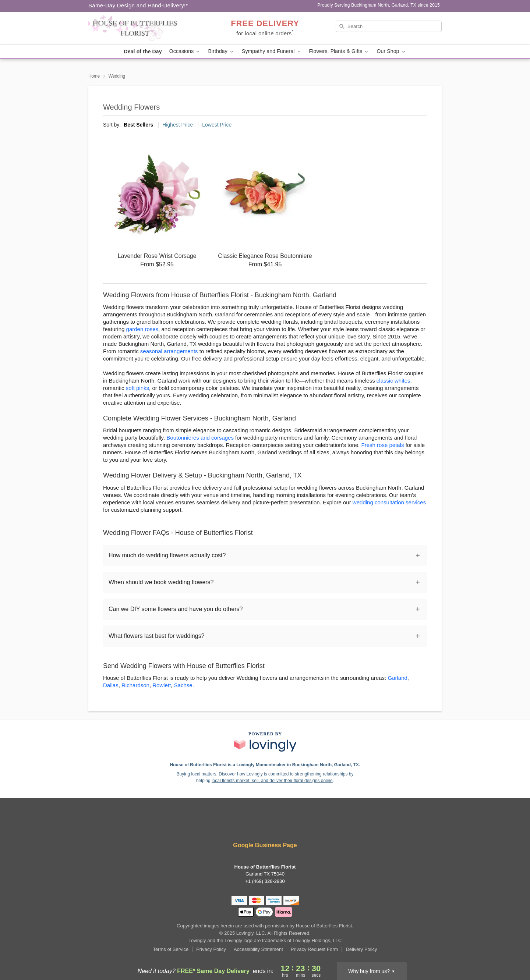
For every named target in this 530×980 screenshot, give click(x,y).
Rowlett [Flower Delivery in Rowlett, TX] (162, 685)
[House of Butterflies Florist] (141, 28)
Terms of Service (171, 949)
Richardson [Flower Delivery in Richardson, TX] (135, 685)
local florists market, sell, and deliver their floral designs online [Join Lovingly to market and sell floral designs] (272, 781)
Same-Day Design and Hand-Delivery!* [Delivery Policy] (138, 5)
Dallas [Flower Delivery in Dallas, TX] (111, 685)
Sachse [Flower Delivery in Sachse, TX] (183, 685)
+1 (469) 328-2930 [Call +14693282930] (265, 881)
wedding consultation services (389, 502)
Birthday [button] (221, 51)
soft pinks (137, 388)
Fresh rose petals (383, 445)
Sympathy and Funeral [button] (272, 51)
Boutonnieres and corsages (200, 438)
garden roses (142, 329)
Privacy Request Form (315, 949)
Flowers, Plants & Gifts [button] (339, 51)
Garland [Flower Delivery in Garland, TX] (397, 678)
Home (94, 76)
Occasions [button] (185, 51)
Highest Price (178, 125)
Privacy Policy (211, 949)
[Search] (389, 26)
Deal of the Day (143, 52)
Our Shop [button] (391, 51)
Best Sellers (138, 125)
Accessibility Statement (258, 949)
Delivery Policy (361, 949)
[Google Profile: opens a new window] (276, 825)
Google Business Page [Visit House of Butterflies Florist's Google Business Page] (265, 845)
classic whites (393, 381)
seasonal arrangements (169, 351)
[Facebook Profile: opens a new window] (255, 825)
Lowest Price (217, 125)
